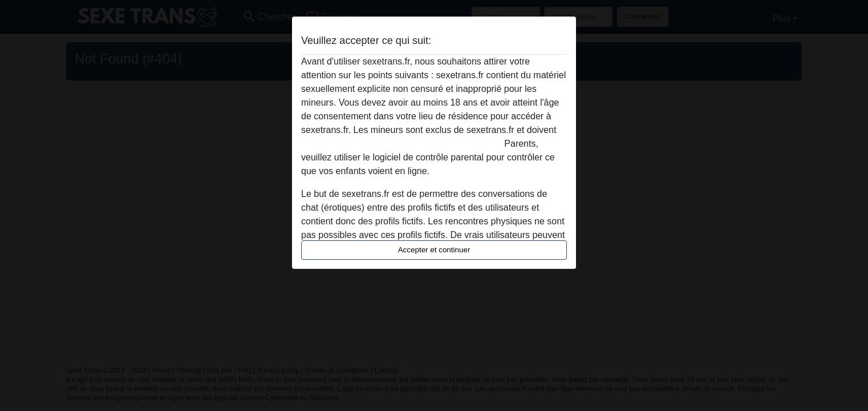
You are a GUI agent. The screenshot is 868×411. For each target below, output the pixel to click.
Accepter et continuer (434, 250)
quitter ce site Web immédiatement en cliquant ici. (401, 144)
